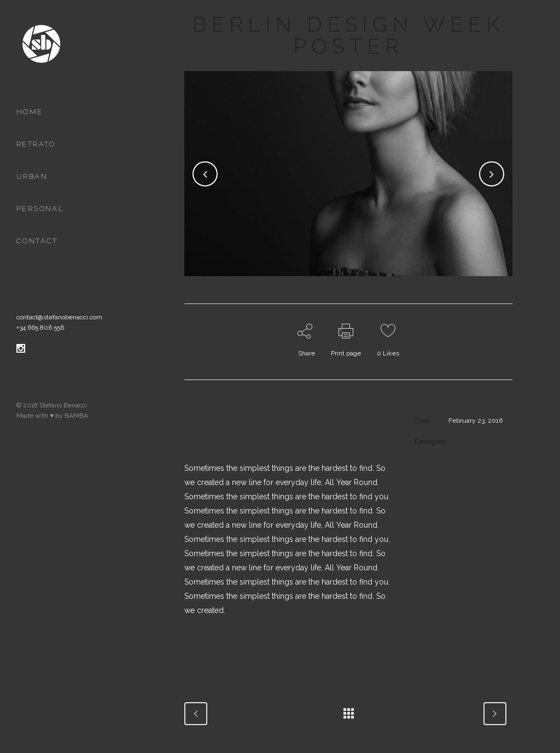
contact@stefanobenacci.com (59, 317)
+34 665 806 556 (40, 328)
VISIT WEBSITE (222, 648)
